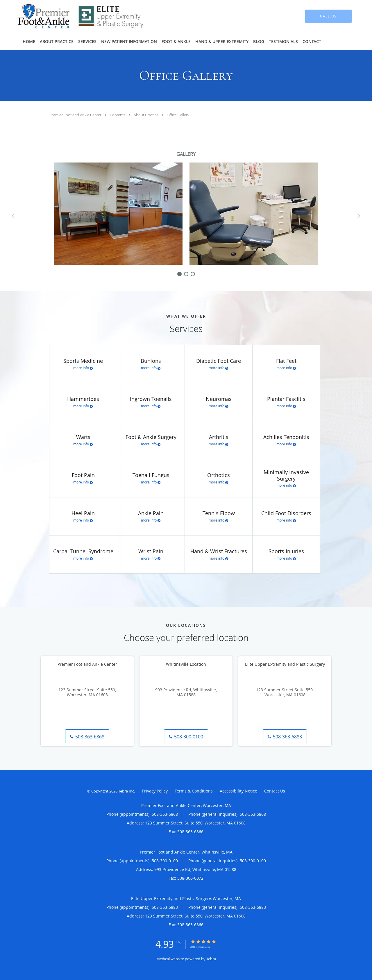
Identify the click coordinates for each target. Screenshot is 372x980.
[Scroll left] (13, 215)
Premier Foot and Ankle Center (76, 115)
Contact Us (275, 791)
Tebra (211, 959)
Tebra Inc (126, 791)
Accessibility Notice (238, 791)
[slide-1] (186, 274)
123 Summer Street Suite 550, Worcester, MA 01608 (87, 692)
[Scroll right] (359, 215)
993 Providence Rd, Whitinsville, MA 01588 (186, 692)
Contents (118, 115)
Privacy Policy (155, 791)
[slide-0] (179, 274)
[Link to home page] (73, 16)
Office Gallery (178, 115)
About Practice (146, 115)
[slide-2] (193, 274)
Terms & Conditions (194, 791)
